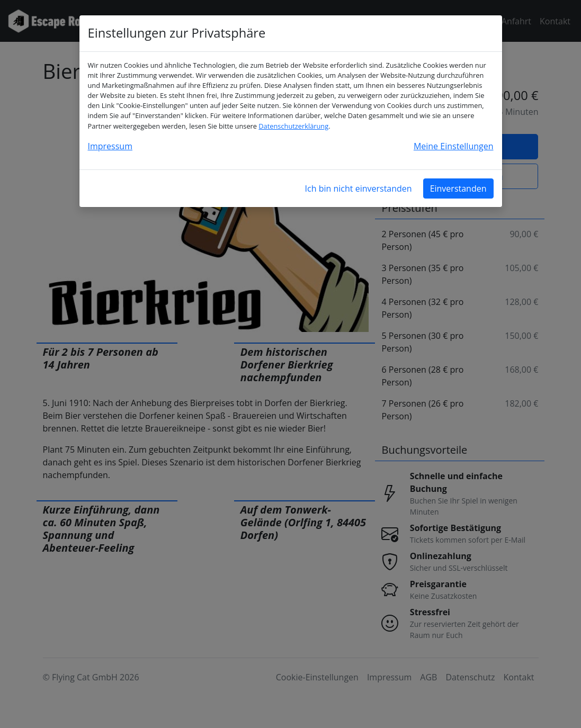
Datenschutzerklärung (293, 126)
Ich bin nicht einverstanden (359, 188)
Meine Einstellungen (454, 146)
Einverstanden (458, 188)
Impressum (110, 146)
